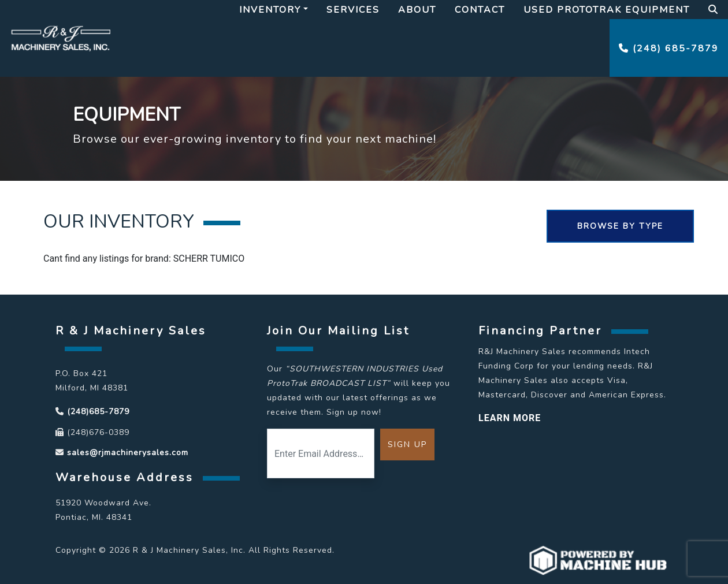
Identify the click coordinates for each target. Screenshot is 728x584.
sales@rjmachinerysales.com (128, 453)
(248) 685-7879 (669, 49)
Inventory (270, 10)
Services (353, 10)
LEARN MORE (510, 418)
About (417, 10)
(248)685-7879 (98, 412)
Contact (480, 10)
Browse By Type (620, 226)
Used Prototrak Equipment (607, 10)
